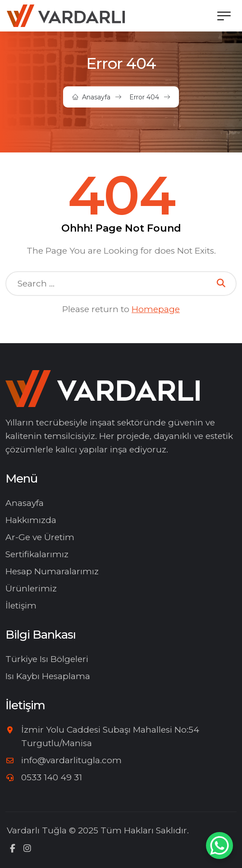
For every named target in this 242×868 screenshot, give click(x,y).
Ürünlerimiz (31, 588)
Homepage (156, 309)
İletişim (21, 606)
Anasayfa (96, 97)
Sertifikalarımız (37, 554)
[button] (224, 16)
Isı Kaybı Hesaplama (48, 676)
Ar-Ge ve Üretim (40, 537)
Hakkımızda (31, 520)
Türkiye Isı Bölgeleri (47, 659)
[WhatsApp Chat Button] (219, 846)
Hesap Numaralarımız (52, 571)
